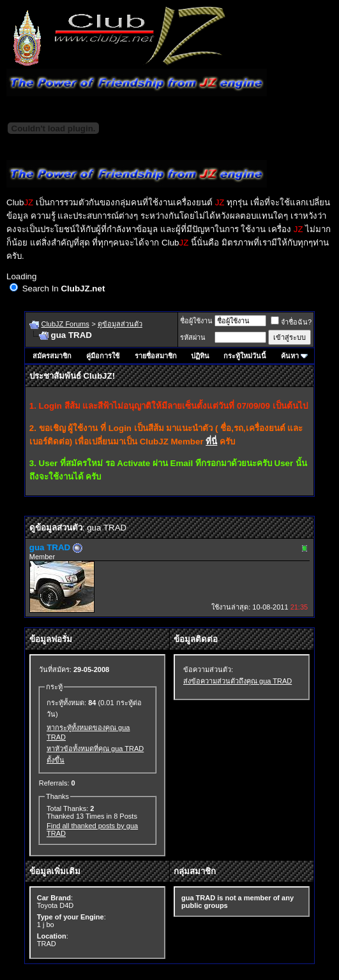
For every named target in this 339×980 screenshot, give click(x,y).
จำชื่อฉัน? (291, 322)
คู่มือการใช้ (103, 356)
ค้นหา (290, 356)
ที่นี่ (211, 442)
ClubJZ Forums (65, 324)
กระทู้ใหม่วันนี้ (245, 356)
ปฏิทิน (200, 356)
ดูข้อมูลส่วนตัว (120, 324)
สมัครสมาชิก (52, 356)
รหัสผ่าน (193, 337)
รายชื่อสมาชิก (156, 356)
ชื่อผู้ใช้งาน (196, 321)
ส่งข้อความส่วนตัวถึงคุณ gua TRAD (237, 681)
